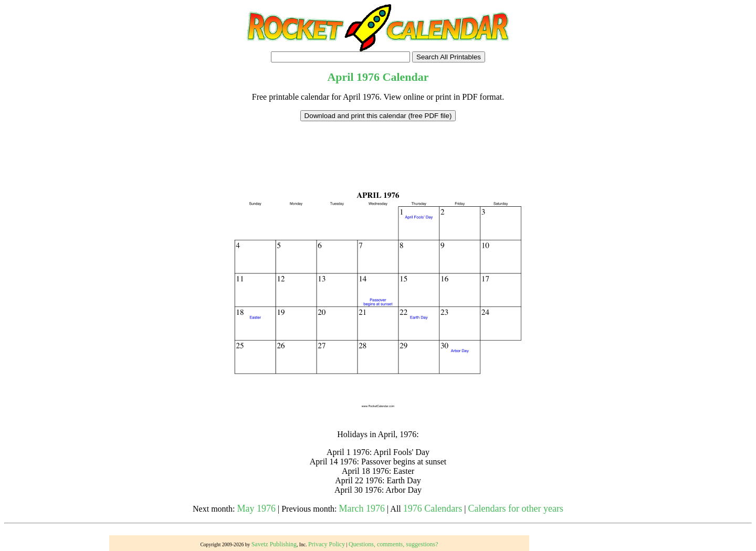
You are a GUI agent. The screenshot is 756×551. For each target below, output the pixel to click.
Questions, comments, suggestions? (393, 544)
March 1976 (362, 508)
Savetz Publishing (274, 544)
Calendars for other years (515, 508)
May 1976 (257, 508)
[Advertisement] (378, 145)
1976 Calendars (433, 508)
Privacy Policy (327, 544)
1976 (368, 77)
